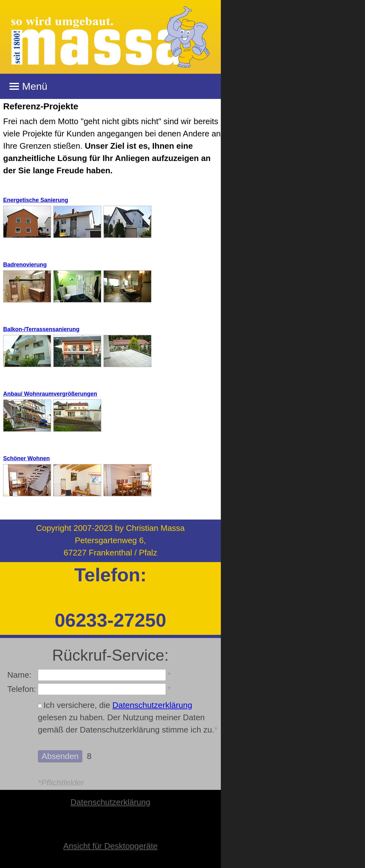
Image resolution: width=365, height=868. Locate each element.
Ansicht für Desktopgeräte (110, 846)
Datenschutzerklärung (152, 705)
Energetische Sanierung (36, 200)
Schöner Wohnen (26, 458)
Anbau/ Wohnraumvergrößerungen (50, 394)
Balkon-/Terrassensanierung (41, 329)
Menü (28, 86)
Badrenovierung (25, 265)
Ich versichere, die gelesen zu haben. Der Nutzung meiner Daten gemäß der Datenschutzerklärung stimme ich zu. (128, 717)
